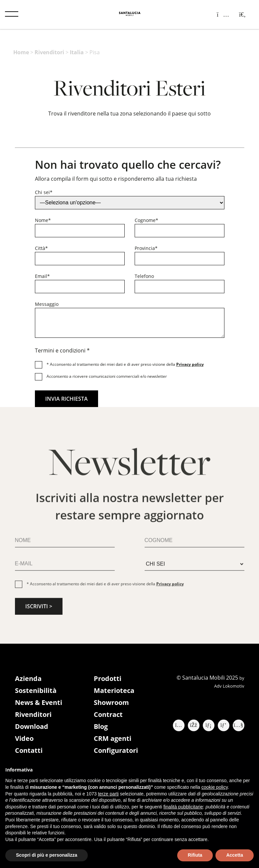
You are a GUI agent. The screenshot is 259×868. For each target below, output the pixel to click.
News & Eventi (39, 702)
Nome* (43, 220)
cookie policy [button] (215, 787)
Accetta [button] (235, 855)
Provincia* (146, 248)
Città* (41, 248)
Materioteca (114, 690)
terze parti (108, 794)
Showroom (111, 702)
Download (32, 726)
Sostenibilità (36, 690)
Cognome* (146, 220)
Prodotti (108, 678)
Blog (101, 726)
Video (24, 738)
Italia (77, 52)
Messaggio (47, 304)
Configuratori (116, 750)
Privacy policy (190, 364)
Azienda (28, 678)
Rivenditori (49, 52)
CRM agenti (113, 738)
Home (21, 52)
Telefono (144, 276)
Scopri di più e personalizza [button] (47, 855)
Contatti (29, 750)
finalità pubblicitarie (183, 807)
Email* (42, 276)
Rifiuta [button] (195, 855)
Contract (108, 714)
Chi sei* (44, 192)
